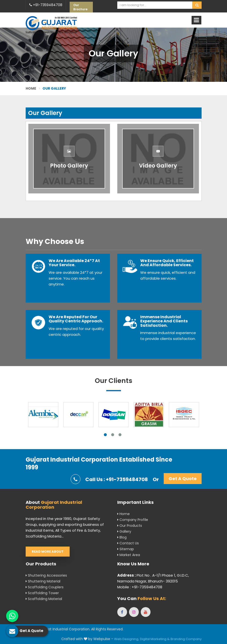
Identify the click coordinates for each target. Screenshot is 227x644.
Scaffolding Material (44, 599)
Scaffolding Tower (42, 593)
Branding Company (186, 639)
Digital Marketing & (155, 639)
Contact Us (128, 543)
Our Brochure (80, 7)
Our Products (130, 526)
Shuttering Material (43, 581)
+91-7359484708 (46, 5)
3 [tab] (120, 435)
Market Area (129, 555)
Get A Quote (183, 479)
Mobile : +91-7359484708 (140, 587)
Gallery (124, 531)
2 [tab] (113, 435)
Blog (122, 537)
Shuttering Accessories (46, 575)
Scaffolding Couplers (45, 587)
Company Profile (133, 520)
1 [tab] (105, 435)
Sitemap (126, 549)
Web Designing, (127, 639)
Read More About (48, 552)
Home (31, 88)
